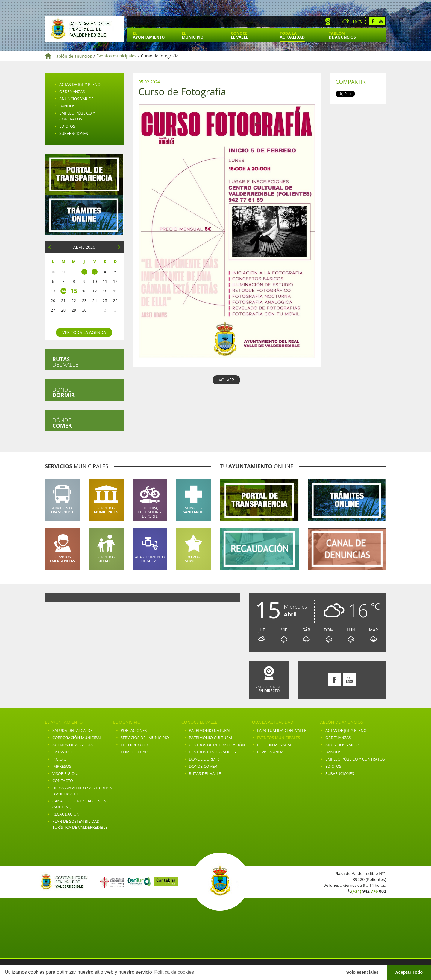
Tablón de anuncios (73, 56)
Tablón (342, 35)
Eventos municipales (116, 56)
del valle (65, 362)
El (149, 35)
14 (63, 291)
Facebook (373, 21)
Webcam (328, 21)
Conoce (239, 35)
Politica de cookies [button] (174, 972)
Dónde (63, 392)
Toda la (292, 35)
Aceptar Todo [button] (409, 972)
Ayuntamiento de (84, 29)
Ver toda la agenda (84, 332)
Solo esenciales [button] (362, 972)
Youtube (381, 21)
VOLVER (226, 380)
